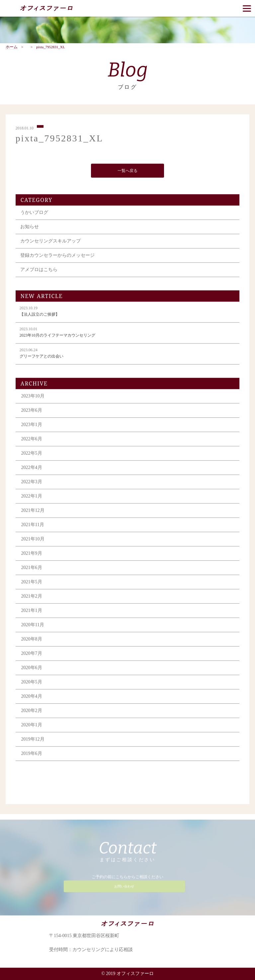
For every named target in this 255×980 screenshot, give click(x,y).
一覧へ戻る (127, 171)
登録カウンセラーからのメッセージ (57, 256)
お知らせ (30, 228)
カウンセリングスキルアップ (50, 242)
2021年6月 (32, 568)
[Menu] (247, 8)
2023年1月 (32, 425)
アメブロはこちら (39, 271)
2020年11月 (33, 626)
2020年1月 (32, 726)
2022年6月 (32, 440)
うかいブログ (34, 213)
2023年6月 (32, 411)
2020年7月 (32, 654)
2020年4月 (32, 697)
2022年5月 (32, 454)
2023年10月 (33, 397)
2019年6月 (32, 754)
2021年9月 (32, 554)
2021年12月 (33, 511)
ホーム (12, 47)
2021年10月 (33, 540)
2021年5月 (32, 583)
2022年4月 (32, 468)
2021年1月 (32, 611)
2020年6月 (32, 669)
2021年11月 (33, 526)
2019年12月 (33, 740)
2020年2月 (32, 711)
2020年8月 (32, 640)
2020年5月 (32, 683)
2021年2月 (32, 597)
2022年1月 (32, 497)
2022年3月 (32, 483)
